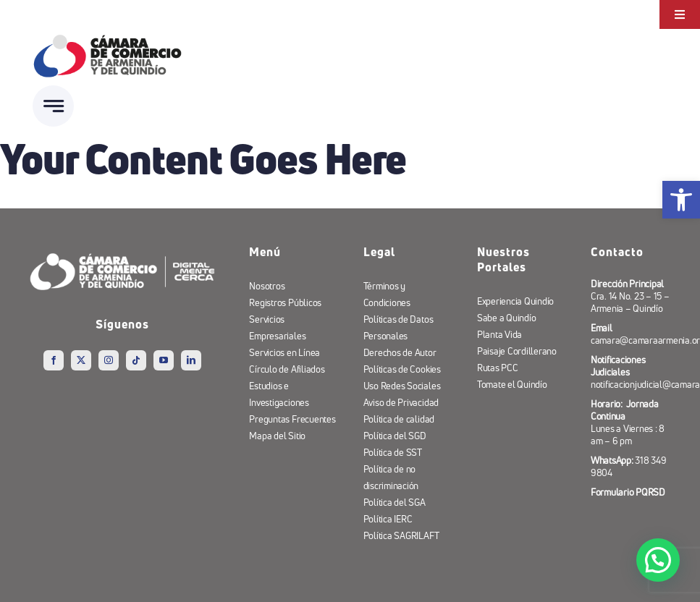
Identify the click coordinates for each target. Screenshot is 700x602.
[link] (681, 200)
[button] (658, 560)
